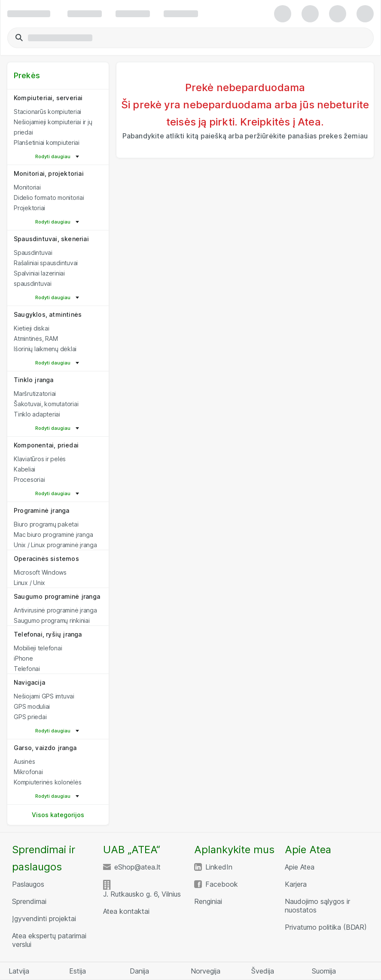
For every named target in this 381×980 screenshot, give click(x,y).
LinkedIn (219, 867)
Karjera (296, 884)
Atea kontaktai (126, 911)
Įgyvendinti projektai (44, 919)
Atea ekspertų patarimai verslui (49, 940)
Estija (78, 971)
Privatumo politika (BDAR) (326, 927)
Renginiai (208, 901)
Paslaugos (28, 884)
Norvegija (206, 971)
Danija (139, 971)
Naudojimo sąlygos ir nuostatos (317, 906)
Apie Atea (300, 867)
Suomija (324, 971)
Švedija (263, 971)
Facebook (222, 884)
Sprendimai (29, 901)
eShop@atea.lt (137, 867)
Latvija (19, 971)
